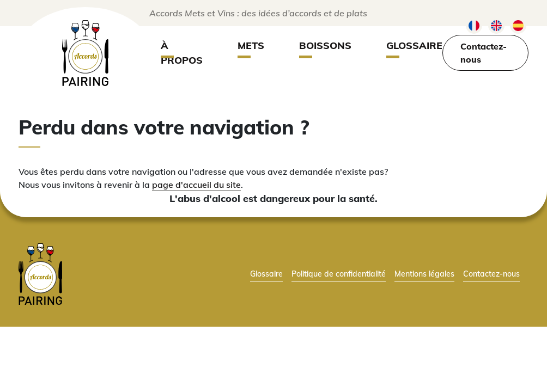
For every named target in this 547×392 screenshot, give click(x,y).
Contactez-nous (484, 53)
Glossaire (414, 45)
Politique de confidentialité (339, 274)
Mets (251, 45)
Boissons (325, 45)
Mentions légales (424, 274)
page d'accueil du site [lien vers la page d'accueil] (196, 185)
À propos (182, 53)
